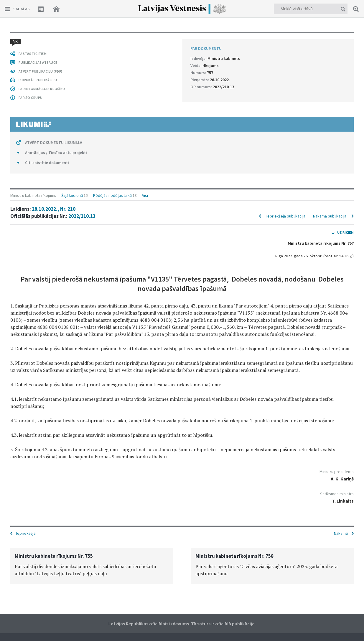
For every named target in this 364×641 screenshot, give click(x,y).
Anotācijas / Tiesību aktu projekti (56, 153)
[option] (92, 566)
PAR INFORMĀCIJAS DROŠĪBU (42, 89)
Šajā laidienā (72, 195)
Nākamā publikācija (330, 216)
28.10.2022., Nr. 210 (54, 209)
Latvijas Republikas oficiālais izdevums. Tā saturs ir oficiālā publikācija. (182, 624)
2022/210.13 (82, 216)
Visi (145, 195)
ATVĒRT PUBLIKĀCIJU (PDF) (40, 71)
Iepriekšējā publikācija (286, 216)
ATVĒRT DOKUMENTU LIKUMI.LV (54, 143)
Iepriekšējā (26, 533)
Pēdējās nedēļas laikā (112, 195)
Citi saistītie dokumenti (47, 163)
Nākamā (341, 533)
